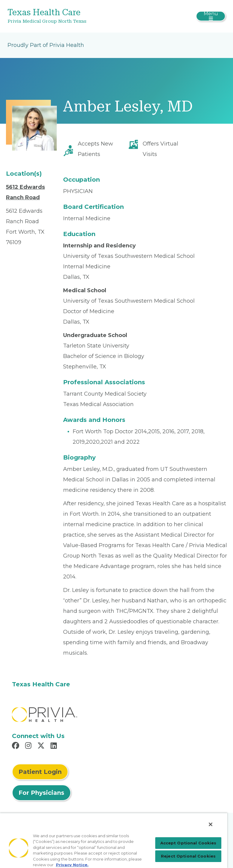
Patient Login (40, 772)
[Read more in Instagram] (29, 746)
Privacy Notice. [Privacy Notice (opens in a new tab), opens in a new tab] (72, 865)
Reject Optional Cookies (188, 856)
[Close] (211, 824)
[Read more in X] (42, 746)
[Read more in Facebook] (16, 746)
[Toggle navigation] (211, 16)
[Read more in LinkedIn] (55, 746)
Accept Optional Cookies (188, 843)
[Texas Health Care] (80, 16)
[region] (114, 840)
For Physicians (41, 793)
